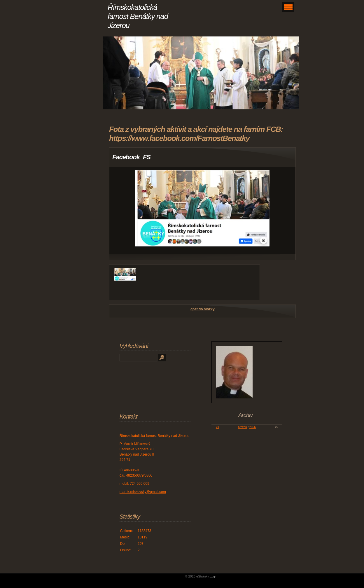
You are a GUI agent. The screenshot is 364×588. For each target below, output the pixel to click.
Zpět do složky (202, 309)
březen (243, 427)
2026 (253, 427)
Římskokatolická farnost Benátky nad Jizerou (138, 16)
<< (218, 427)
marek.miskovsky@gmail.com (143, 492)
